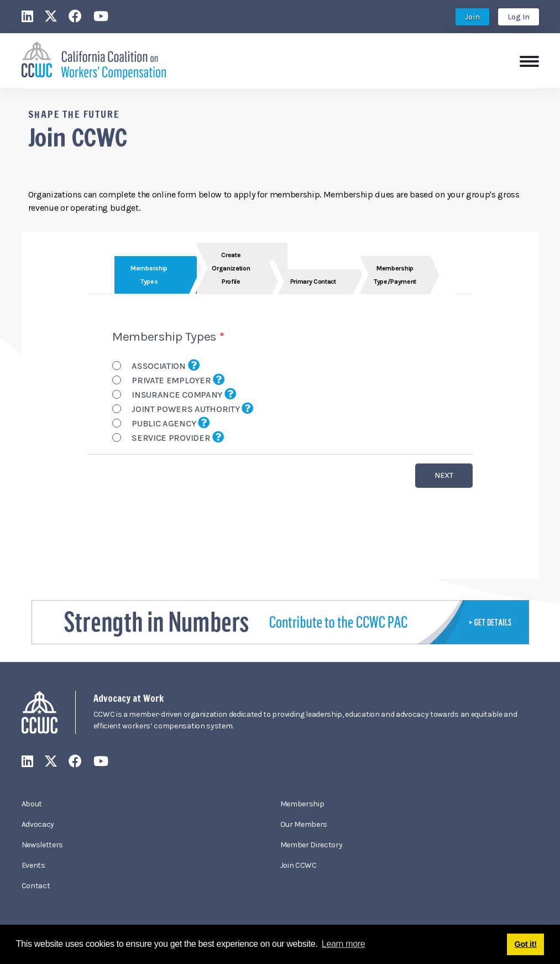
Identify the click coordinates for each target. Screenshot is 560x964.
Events (33, 865)
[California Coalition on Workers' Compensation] (94, 59)
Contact (36, 886)
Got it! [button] (526, 944)
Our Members (304, 824)
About (32, 804)
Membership (302, 804)
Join (472, 17)
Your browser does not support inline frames (280, 405)
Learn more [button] (344, 944)
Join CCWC (299, 865)
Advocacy (38, 824)
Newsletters (42, 845)
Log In (519, 17)
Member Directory (312, 845)
